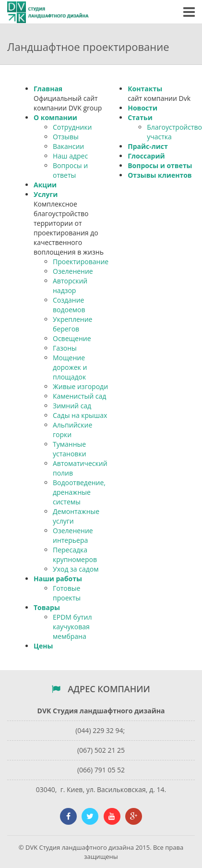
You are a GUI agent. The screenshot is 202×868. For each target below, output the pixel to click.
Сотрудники (72, 127)
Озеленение (73, 271)
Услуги (46, 194)
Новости (143, 108)
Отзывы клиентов (160, 175)
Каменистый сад (79, 396)
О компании (55, 117)
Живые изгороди (80, 386)
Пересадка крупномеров (75, 555)
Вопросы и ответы (70, 170)
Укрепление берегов (72, 324)
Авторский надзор (70, 286)
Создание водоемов (69, 305)
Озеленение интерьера (73, 535)
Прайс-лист (148, 146)
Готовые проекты (67, 593)
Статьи (140, 117)
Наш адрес (70, 156)
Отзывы (66, 137)
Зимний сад (72, 406)
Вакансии (68, 146)
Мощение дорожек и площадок (70, 367)
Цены (43, 646)
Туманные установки (70, 449)
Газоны (65, 348)
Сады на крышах (80, 415)
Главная (48, 89)
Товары (47, 607)
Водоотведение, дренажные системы (79, 492)
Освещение (72, 338)
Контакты (145, 89)
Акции (45, 185)
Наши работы (58, 579)
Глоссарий (146, 156)
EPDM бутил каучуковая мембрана (72, 627)
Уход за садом (76, 569)
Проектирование (81, 262)
